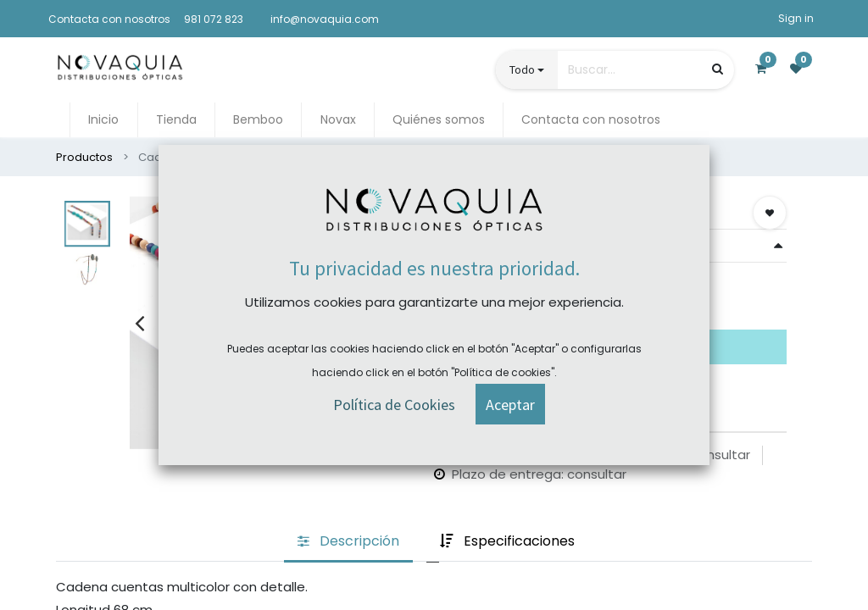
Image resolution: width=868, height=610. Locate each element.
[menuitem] (103, 120)
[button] (770, 213)
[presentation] (139, 323)
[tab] (348, 543)
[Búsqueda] (718, 69)
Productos (84, 157)
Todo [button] (522, 69)
